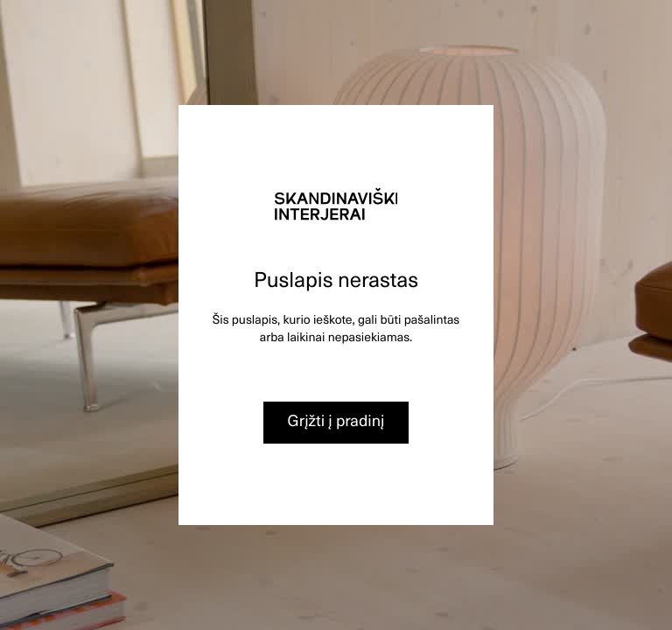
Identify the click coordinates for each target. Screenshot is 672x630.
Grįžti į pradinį (336, 420)
